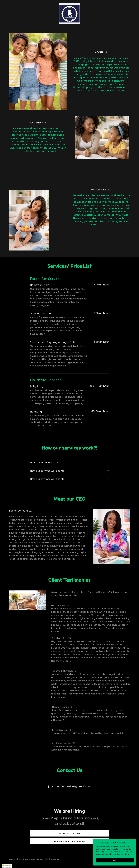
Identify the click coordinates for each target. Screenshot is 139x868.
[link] (69, 13)
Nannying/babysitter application (70, 841)
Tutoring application (70, 833)
